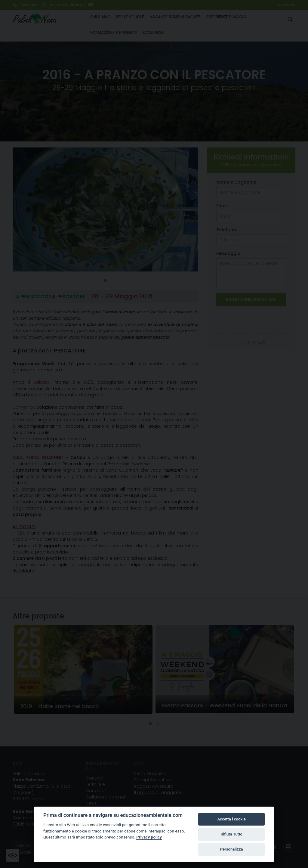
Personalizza (232, 849)
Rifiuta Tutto (231, 834)
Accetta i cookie (231, 819)
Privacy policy (149, 837)
